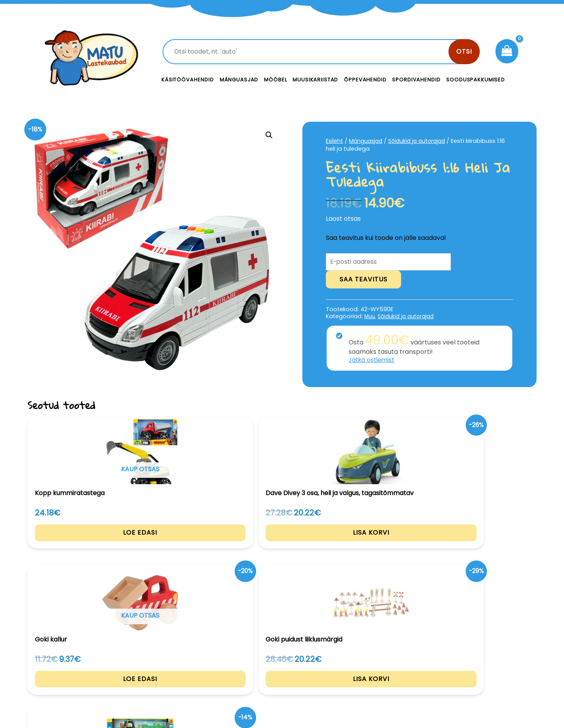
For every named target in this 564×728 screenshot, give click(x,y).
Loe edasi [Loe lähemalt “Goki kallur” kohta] (282, 547)
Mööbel (275, 80)
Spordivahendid (416, 80)
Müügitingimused (470, 674)
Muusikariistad (315, 80)
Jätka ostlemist (372, 361)
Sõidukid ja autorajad (422, 141)
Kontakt (341, 657)
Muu (370, 317)
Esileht (335, 141)
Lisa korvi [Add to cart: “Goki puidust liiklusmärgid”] (386, 547)
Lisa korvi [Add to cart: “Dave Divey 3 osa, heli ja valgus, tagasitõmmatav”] (179, 547)
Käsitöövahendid (188, 80)
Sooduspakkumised (475, 80)
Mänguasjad (239, 80)
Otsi (464, 51)
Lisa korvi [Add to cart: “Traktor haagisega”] (489, 547)
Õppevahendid (365, 80)
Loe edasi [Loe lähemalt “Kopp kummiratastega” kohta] (75, 547)
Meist (337, 674)
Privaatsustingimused (477, 657)
